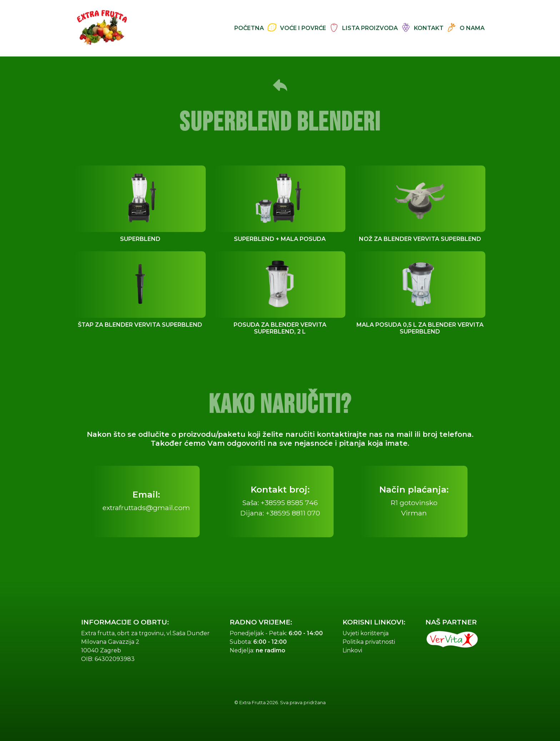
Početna (249, 28)
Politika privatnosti (369, 642)
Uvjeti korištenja (366, 633)
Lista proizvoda (370, 28)
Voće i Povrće (303, 28)
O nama (472, 28)
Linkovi (352, 650)
